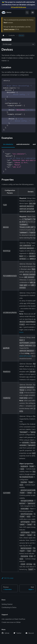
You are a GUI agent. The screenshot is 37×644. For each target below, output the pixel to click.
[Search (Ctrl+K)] (27, 12)
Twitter (19, 633)
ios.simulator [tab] (8, 144)
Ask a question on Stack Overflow (13, 619)
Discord (31, 633)
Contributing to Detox (9, 607)
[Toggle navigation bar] (33, 12)
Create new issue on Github (11, 622)
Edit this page (7, 578)
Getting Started (7, 604)
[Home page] (3, 36)
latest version (9, 29)
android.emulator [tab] (23, 144)
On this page (7, 44)
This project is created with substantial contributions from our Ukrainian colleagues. (18, 5)
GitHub (7, 633)
